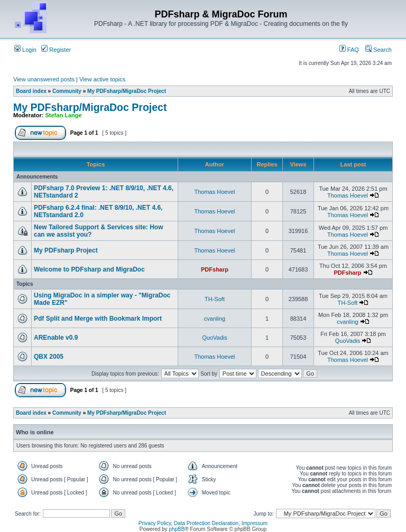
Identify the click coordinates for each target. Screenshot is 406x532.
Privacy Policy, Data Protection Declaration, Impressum (203, 523)
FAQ (349, 50)
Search (379, 50)
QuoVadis (215, 338)
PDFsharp (215, 269)
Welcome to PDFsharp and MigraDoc (89, 269)
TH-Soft (215, 299)
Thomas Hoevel (214, 192)
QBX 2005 (49, 357)
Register (56, 50)
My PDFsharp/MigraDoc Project (127, 91)
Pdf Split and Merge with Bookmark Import (98, 319)
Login (25, 50)
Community (67, 91)
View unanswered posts (44, 79)
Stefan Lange (64, 115)
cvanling (215, 319)
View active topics (102, 79)
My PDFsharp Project (66, 250)
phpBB (177, 529)
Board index (31, 91)
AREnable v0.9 (56, 338)
